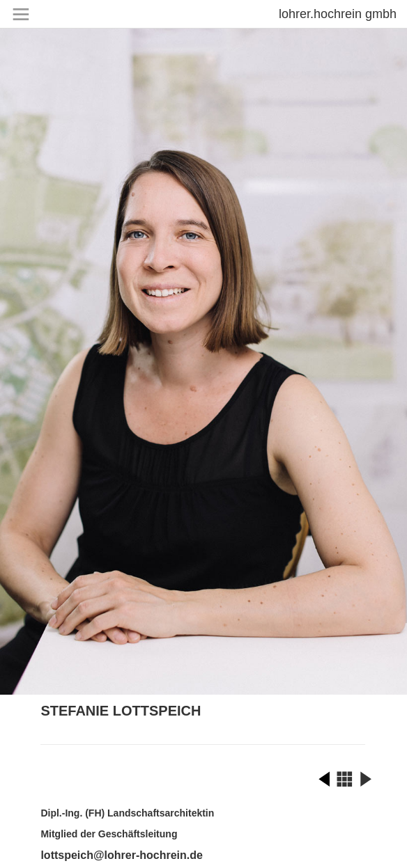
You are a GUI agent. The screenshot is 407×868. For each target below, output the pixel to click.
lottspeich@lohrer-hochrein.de (122, 855)
